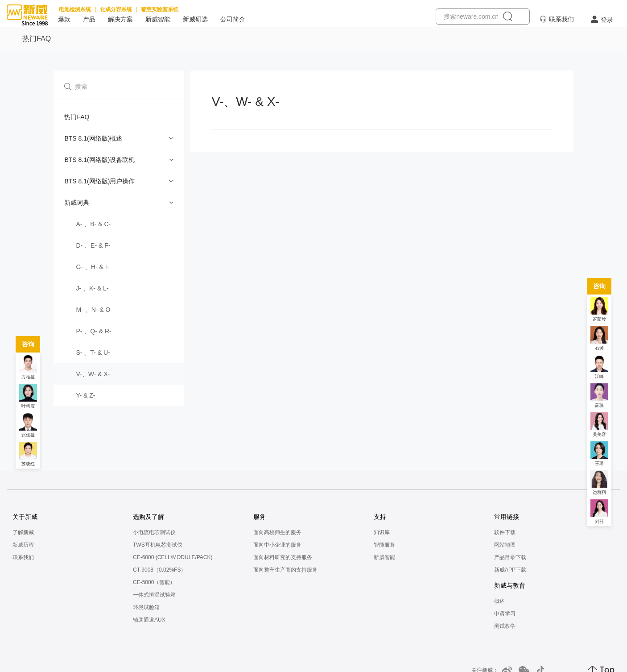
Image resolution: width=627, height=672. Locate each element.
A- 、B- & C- (93, 224)
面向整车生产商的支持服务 (285, 570)
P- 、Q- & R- (93, 331)
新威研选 (195, 19)
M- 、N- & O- (94, 310)
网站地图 (505, 545)
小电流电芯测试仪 (154, 532)
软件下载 (505, 532)
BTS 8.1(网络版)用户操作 (99, 181)
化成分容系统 (116, 9)
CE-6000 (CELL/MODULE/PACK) (173, 557)
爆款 (64, 19)
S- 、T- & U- (93, 353)
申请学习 (505, 614)
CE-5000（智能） (154, 582)
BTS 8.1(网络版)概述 (93, 138)
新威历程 (23, 545)
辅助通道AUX (149, 620)
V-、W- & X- (93, 374)
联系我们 (561, 19)
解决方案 (120, 19)
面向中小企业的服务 (277, 545)
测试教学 (505, 626)
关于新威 (25, 517)
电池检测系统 (75, 9)
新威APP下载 (510, 570)
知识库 (382, 532)
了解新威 (23, 532)
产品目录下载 (510, 557)
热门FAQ (77, 117)
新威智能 (158, 19)
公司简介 (233, 19)
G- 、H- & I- (92, 267)
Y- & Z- (85, 395)
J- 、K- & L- (92, 288)
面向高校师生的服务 (277, 532)
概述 (499, 601)
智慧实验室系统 (160, 9)
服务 (260, 517)
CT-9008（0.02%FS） (159, 570)
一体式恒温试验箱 (154, 595)
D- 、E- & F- (93, 245)
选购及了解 (148, 517)
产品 (89, 19)
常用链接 (507, 517)
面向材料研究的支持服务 (283, 557)
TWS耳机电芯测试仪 (158, 545)
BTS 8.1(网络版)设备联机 (99, 160)
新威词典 (77, 203)
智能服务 (384, 545)
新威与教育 (510, 585)
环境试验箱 (146, 607)
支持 (380, 517)
